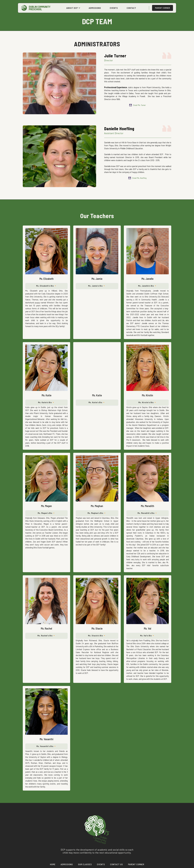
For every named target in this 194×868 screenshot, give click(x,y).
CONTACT (131, 8)
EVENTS (114, 8)
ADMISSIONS (95, 8)
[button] (73, 8)
